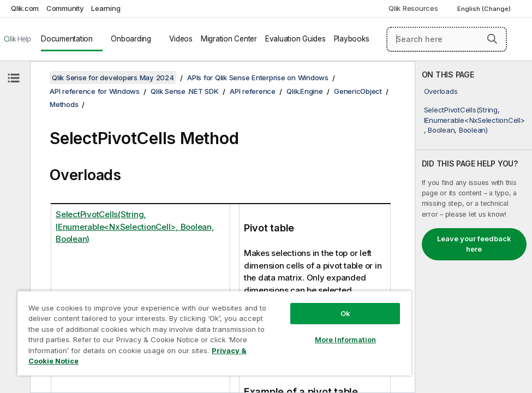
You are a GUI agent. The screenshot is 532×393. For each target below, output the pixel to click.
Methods (64, 104)
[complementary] (474, 227)
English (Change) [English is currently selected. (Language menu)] (485, 9)
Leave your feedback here (474, 244)
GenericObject (358, 91)
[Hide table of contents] (14, 78)
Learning (106, 8)
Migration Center (229, 39)
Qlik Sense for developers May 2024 (113, 78)
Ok (345, 313)
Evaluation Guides (295, 39)
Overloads (441, 91)
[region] (214, 333)
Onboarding (131, 39)
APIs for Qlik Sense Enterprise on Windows (258, 78)
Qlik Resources (413, 8)
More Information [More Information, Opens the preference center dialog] (345, 340)
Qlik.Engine (304, 91)
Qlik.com (25, 8)
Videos (181, 39)
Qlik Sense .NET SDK (184, 91)
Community (65, 8)
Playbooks (352, 39)
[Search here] (447, 39)
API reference (253, 91)
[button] (492, 39)
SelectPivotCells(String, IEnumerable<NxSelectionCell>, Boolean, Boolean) (474, 120)
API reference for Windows (95, 91)
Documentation (67, 39)
